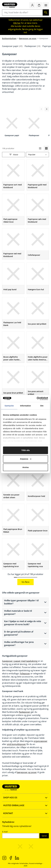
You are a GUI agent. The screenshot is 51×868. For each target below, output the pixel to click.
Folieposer (25, 674)
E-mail (5, 832)
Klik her (17, 23)
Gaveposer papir (12, 46)
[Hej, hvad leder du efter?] (22, 12)
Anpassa (26, 459)
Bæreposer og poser (28, 38)
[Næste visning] (47, 109)
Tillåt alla (25, 450)
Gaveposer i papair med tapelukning (20, 661)
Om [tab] (42, 406)
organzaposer (41, 741)
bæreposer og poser (27, 772)
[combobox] (37, 155)
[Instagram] (4, 858)
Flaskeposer (32, 46)
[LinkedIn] (17, 858)
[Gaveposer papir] (12, 125)
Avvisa (25, 467)
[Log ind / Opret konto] (32, 5)
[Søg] (46, 12)
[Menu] (46, 5)
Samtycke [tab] (9, 406)
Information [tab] (25, 406)
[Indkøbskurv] (39, 5)
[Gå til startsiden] (10, 5)
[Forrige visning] (41, 109)
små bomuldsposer (16, 744)
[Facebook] (11, 858)
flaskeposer (25, 712)
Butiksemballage (9, 38)
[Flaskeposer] (34, 125)
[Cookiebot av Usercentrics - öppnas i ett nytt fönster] (37, 398)
